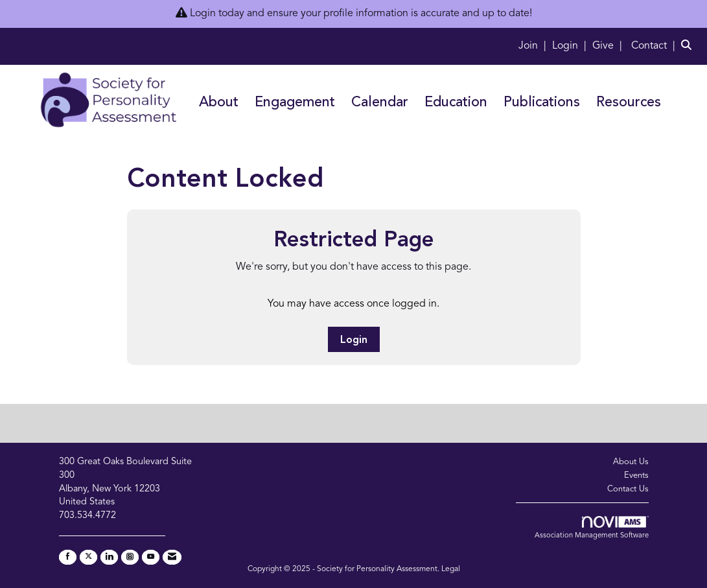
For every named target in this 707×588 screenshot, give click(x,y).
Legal (451, 569)
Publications (542, 103)
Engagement (295, 103)
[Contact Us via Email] (172, 557)
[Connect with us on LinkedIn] (109, 557)
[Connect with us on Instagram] (130, 557)
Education (456, 103)
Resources (629, 103)
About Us (631, 462)
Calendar (380, 103)
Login (354, 340)
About (219, 103)
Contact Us (628, 489)
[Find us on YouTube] (151, 557)
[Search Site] (689, 46)
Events (636, 476)
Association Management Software (592, 528)
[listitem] (534, 46)
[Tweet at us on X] (88, 557)
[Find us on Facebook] (68, 557)
